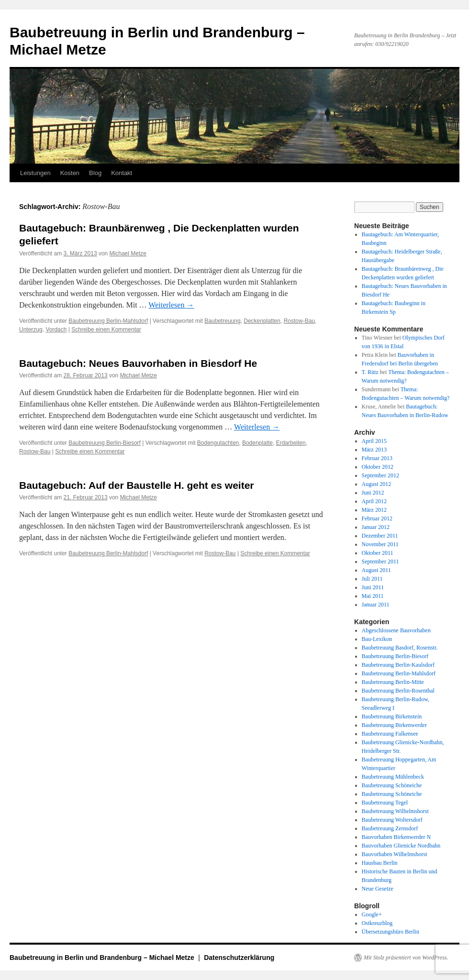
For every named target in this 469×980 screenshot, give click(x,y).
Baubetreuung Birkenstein (392, 716)
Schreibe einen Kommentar (106, 330)
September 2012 (380, 475)
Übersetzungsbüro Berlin (391, 932)
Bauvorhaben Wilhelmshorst (395, 854)
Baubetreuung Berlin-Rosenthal (398, 691)
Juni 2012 (373, 493)
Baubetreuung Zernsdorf (390, 828)
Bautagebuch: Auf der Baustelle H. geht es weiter (137, 485)
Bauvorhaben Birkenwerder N (396, 837)
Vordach (56, 330)
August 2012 (377, 484)
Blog (95, 173)
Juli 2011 (372, 579)
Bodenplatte (257, 443)
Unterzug (31, 330)
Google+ (372, 914)
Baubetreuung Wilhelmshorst (395, 811)
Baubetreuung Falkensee (390, 734)
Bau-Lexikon (377, 639)
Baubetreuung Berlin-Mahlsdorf (108, 321)
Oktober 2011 (378, 553)
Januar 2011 (376, 605)
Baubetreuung (222, 321)
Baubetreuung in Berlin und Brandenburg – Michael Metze (103, 958)
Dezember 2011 (380, 536)
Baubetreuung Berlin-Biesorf (105, 443)
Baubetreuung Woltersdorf (392, 820)
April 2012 (374, 501)
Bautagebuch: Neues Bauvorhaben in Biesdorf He (138, 363)
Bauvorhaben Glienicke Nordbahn (401, 846)
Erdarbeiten (291, 443)
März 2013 (374, 450)
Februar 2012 (377, 518)
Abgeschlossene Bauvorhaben (396, 630)
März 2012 (374, 510)
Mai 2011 (373, 596)
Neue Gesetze (378, 889)
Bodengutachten (218, 443)
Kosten (70, 173)
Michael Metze (128, 253)
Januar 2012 (376, 527)
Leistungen (35, 173)
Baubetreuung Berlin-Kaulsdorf (398, 665)
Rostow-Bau (299, 321)
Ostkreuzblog (377, 923)
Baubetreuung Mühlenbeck (393, 777)
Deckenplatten (262, 321)
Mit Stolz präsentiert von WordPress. (406, 958)
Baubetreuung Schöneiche (392, 785)
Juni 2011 (373, 587)
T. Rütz (370, 372)
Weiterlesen (171, 305)
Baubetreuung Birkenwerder (394, 725)
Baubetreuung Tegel (385, 803)
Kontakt (122, 173)
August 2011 (376, 570)
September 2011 (380, 562)
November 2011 (380, 544)
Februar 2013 (377, 458)
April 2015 (374, 441)
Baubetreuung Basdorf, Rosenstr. (400, 648)
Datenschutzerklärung (239, 958)
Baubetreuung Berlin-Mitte (393, 682)
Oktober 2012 (378, 467)
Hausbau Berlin (380, 863)
